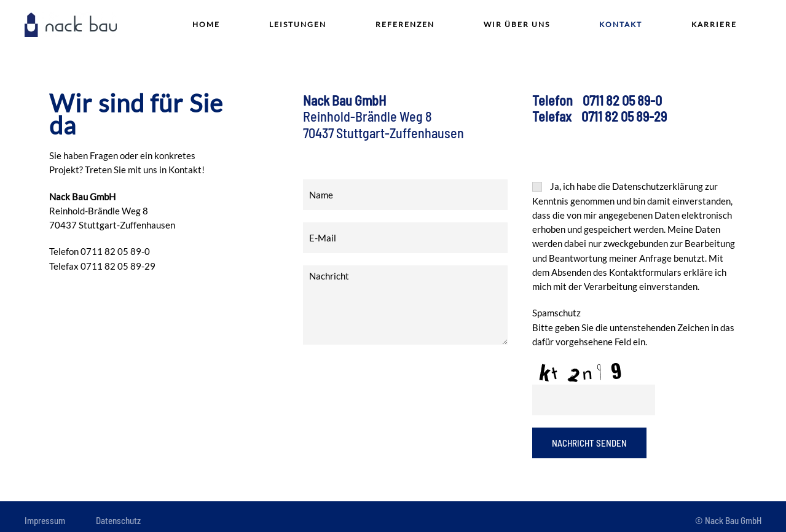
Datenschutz (118, 520)
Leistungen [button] (298, 24)
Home (206, 24)
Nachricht (405, 305)
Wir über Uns (517, 24)
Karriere (714, 24)
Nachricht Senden (589, 443)
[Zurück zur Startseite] (71, 25)
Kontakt (621, 24)
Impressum (45, 520)
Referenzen (405, 24)
